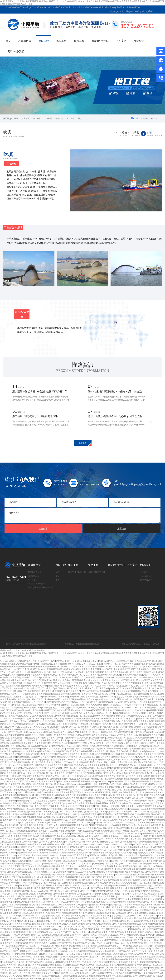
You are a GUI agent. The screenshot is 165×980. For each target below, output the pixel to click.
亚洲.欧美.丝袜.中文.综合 (111, 866)
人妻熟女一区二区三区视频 (65, 861)
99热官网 (10, 809)
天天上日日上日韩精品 (64, 773)
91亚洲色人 (58, 762)
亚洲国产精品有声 (99, 825)
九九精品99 (142, 677)
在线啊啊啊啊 (148, 833)
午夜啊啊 (12, 883)
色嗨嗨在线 (11, 760)
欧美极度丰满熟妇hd (145, 869)
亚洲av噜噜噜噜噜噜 (21, 959)
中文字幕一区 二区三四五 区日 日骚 (85, 757)
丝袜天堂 (52, 877)
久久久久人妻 (6, 924)
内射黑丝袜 (85, 921)
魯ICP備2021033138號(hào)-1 (88, 644)
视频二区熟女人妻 (49, 814)
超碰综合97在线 (48, 760)
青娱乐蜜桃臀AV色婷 (82, 943)
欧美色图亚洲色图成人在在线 (139, 850)
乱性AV (46, 768)
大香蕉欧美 (76, 798)
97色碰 (153, 768)
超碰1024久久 (116, 688)
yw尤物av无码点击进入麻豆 (90, 869)
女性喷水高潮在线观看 (63, 792)
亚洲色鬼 (18, 751)
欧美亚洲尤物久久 (41, 779)
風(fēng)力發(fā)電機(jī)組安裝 (41, 587)
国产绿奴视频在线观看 (97, 812)
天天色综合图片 (151, 708)
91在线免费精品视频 (38, 970)
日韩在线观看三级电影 (48, 740)
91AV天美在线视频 (131, 847)
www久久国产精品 (63, 979)
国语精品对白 (75, 694)
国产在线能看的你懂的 (24, 861)
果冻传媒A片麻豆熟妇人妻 (21, 721)
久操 (36, 795)
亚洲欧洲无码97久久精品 (143, 743)
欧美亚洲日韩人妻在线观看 (20, 784)
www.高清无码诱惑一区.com (77, 842)
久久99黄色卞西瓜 (116, 932)
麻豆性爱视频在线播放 (14, 735)
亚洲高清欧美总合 (135, 754)
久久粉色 (98, 790)
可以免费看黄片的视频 (132, 688)
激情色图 (24, 932)
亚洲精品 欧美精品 (83, 735)
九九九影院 (84, 729)
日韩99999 (120, 661)
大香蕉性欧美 (145, 910)
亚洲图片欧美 (128, 749)
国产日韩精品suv (106, 814)
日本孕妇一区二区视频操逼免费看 (107, 683)
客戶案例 (121, 41)
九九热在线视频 (114, 825)
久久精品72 (38, 864)
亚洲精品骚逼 (140, 749)
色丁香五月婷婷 (139, 713)
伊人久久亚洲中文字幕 (121, 801)
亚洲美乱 (81, 705)
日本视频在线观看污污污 (86, 699)
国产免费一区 (118, 833)
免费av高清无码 (114, 812)
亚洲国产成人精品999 (119, 803)
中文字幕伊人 (73, 932)
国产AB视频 (41, 738)
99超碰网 (99, 749)
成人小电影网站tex (100, 735)
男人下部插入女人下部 (20, 746)
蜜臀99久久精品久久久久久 (99, 801)
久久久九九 (11, 792)
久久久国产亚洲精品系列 (125, 907)
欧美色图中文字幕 (37, 842)
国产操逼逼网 (55, 853)
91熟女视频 (118, 855)
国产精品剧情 (16, 738)
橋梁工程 (61, 41)
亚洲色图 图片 (136, 820)
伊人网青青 (13, 817)
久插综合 (135, 927)
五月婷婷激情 (55, 880)
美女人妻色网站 (102, 905)
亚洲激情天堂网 (98, 976)
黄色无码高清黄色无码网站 (140, 959)
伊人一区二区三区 (155, 965)
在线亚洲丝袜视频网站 (151, 962)
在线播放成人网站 (77, 697)
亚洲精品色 (65, 801)
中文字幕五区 (70, 855)
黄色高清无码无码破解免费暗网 (136, 924)
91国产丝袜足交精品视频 (88, 847)
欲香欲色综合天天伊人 (121, 768)
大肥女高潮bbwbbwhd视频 (30, 948)
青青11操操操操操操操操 (58, 694)
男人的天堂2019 (143, 768)
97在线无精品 (66, 976)
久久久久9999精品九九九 (124, 877)
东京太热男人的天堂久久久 (88, 968)
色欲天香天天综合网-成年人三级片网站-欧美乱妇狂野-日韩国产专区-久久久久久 (94, 929)
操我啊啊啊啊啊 (19, 844)
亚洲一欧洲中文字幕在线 (11, 768)
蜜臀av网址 (55, 801)
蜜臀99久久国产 (36, 979)
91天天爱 (70, 749)
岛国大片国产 (110, 896)
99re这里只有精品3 (121, 751)
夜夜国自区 (38, 713)
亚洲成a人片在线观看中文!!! (53, 749)
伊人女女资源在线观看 (109, 880)
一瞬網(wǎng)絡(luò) (150, 644)
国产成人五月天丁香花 (79, 688)
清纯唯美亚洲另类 (85, 883)
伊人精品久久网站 (63, 833)
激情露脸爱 (125, 880)
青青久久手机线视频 (26, 792)
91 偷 (71, 740)
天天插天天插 (22, 781)
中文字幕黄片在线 (79, 801)
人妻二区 (128, 743)
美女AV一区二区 (136, 795)
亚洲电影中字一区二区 (42, 776)
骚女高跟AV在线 (21, 691)
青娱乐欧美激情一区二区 (15, 825)
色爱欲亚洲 (51, 672)
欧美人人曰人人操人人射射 (102, 910)
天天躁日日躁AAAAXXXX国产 (114, 962)
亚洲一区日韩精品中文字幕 (149, 839)
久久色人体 (159, 803)
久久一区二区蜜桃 (35, 773)
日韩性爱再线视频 (139, 801)
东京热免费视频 (28, 943)
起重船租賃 (25, 41)
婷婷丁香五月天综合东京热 (26, 899)
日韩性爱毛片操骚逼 (146, 918)
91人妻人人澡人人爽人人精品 (133, 729)
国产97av (79, 927)
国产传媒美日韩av (94, 875)
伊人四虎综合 (49, 828)
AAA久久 (9, 836)
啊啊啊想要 (146, 661)
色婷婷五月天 (145, 948)
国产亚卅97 (140, 792)
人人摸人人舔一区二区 (102, 751)
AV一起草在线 (42, 880)
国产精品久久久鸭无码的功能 (104, 831)
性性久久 (43, 896)
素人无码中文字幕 (46, 902)
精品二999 (78, 970)
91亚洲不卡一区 (36, 812)
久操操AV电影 (109, 869)
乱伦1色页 (146, 896)
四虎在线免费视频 (141, 694)
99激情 (61, 713)
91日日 (73, 940)
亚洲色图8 (95, 921)
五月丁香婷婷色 (60, 664)
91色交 (134, 853)
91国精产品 (17, 910)
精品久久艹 (17, 918)
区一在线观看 (83, 894)
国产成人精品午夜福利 (99, 746)
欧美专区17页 (9, 877)
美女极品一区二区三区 (26, 946)
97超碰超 (100, 677)
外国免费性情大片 (130, 948)
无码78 (111, 694)
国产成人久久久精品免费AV (77, 866)
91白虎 (41, 899)
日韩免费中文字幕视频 (10, 888)
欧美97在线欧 (108, 973)
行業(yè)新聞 (145, 576)
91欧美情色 (47, 708)
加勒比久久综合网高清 (84, 749)
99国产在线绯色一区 (68, 864)
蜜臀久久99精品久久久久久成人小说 (67, 905)
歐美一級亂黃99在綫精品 (128, 831)
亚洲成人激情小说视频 (142, 787)
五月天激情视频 (39, 929)
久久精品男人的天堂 (149, 825)
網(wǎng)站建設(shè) (131, 644)
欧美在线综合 (107, 954)
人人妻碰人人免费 (8, 781)
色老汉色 (126, 968)
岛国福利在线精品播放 (47, 809)
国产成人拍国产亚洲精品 (19, 754)
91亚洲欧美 (100, 918)
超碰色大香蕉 (89, 713)
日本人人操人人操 (136, 686)
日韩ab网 (55, 751)
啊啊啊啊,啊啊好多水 (44, 943)
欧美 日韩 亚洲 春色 (156, 672)
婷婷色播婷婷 (6, 875)
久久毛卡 (160, 765)
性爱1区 (76, 885)
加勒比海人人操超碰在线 (55, 962)
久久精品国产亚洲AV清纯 (27, 664)
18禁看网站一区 (155, 801)
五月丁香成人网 (107, 907)
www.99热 (119, 702)
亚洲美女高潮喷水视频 (87, 667)
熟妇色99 (23, 773)
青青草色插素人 (156, 781)
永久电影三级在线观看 (65, 787)
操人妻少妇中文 (87, 727)
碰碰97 (60, 809)
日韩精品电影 (63, 683)
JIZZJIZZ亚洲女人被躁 (128, 946)
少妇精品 (33, 669)
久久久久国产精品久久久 (88, 940)
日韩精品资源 (39, 872)
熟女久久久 (81, 809)
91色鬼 (105, 694)
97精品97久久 (130, 724)
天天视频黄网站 (108, 716)
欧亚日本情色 (12, 773)
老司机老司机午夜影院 (31, 803)
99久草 (156, 902)
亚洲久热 (16, 803)
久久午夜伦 (48, 825)
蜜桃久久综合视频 (61, 708)
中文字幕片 (142, 894)
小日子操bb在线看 (54, 738)
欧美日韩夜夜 (79, 803)
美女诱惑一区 (157, 948)
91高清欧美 (5, 798)
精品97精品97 (53, 929)
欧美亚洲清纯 (14, 677)
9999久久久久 (39, 732)
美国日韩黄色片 (117, 905)
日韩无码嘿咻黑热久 (140, 968)
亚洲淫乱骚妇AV (64, 672)
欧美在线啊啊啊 (119, 885)
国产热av (115, 861)
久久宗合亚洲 (89, 905)
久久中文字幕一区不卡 (81, 979)
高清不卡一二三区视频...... (67, 760)
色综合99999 (35, 749)
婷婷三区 (4, 951)
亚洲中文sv (144, 927)
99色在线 (82, 861)
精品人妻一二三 (28, 719)
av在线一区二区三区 (61, 776)
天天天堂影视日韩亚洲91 (90, 721)
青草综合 (4, 784)
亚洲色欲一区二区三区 (81, 833)
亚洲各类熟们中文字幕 (146, 669)
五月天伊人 (108, 877)
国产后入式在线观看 (30, 771)
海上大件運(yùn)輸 (36, 584)
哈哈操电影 (136, 973)
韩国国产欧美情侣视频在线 (26, 729)
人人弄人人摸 (90, 927)
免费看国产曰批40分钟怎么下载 (57, 710)
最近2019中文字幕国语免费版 (109, 927)
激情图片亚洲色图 (103, 792)
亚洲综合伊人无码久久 (62, 885)
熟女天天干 (8, 907)
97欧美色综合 (42, 875)
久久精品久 (96, 836)
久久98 (50, 762)
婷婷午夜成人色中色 (15, 680)
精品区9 (10, 691)
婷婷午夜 (159, 869)
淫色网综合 (110, 951)
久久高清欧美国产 (117, 746)
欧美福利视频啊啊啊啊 (29, 817)
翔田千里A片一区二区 (101, 943)
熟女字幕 (134, 721)
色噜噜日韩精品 (156, 779)
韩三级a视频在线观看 (111, 784)
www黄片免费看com (133, 771)
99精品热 (60, 913)
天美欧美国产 (50, 836)
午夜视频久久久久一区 (152, 705)
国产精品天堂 (158, 716)
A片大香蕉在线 (97, 817)
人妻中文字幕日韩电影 (80, 910)
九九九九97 (121, 697)
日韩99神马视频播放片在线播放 (20, 724)
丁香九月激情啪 (143, 776)
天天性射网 (96, 899)
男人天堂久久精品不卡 (116, 760)
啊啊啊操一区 (66, 790)
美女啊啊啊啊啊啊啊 (112, 749)
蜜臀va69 (72, 664)
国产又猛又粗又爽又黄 (32, 768)
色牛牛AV (21, 883)
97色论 (57, 825)
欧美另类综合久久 (123, 853)
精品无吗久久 (63, 757)
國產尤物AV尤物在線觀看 (69, 781)
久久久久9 (143, 721)
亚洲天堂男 (77, 762)
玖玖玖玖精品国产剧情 (85, 872)
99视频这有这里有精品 (123, 921)
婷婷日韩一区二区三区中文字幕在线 (15, 968)
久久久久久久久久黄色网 (97, 959)
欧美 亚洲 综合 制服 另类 (111, 968)
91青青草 (118, 910)
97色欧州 (74, 814)
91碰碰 (105, 836)
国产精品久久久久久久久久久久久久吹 (38, 787)
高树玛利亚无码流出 (95, 896)
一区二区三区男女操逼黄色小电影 (36, 913)
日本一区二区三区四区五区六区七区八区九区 (41, 937)
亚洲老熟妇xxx (61, 902)
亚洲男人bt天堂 (141, 762)
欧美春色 (146, 973)
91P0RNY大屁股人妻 (130, 817)
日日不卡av (64, 954)
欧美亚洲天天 (108, 875)
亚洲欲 (34, 959)
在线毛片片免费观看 (19, 806)
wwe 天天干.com (19, 924)
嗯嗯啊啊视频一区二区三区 (50, 921)
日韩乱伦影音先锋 (14, 683)
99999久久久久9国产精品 (118, 809)
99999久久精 (30, 735)
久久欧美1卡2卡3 (85, 864)
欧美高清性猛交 (41, 743)
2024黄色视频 (45, 817)
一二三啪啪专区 (126, 844)
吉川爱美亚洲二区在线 (27, 847)
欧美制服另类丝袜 (93, 820)
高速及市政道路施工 (97, 572)
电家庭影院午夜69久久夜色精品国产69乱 (64, 675)
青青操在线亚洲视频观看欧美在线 (82, 724)
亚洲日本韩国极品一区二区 (118, 858)
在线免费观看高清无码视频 (35, 694)
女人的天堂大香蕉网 (97, 795)
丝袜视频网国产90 (59, 907)
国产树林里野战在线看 (104, 891)
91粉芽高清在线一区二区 (69, 727)
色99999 (49, 872)
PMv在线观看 (117, 779)
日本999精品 (126, 787)
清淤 (58, 576)
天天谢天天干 (26, 675)
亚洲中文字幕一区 (132, 932)
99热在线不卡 (148, 855)
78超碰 (50, 861)
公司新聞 (144, 572)
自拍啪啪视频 (132, 746)
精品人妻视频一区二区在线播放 (138, 702)
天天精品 (108, 833)
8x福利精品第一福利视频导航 (34, 765)
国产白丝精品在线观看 (124, 965)
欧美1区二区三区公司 (38, 823)
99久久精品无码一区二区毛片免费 (50, 858)
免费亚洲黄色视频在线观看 (26, 954)
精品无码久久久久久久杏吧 (140, 716)
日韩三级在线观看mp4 (22, 935)
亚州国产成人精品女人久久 (16, 716)
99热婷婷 (90, 823)
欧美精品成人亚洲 (10, 948)
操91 (53, 913)
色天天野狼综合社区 (29, 916)
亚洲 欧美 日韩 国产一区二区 (19, 672)
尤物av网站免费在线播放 (110, 675)
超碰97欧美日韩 (39, 672)
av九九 (143, 847)
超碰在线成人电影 (63, 916)
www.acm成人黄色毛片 (43, 891)
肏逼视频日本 (82, 795)
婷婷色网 (67, 669)
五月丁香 (73, 883)
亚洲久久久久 (82, 888)
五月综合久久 (48, 691)
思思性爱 (54, 727)
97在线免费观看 (50, 781)
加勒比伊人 (49, 773)
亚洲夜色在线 (129, 866)
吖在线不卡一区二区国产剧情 (16, 812)
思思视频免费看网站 (24, 877)
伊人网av (32, 699)
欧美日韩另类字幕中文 (37, 924)
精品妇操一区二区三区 (133, 916)
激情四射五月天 (55, 686)
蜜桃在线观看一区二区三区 (68, 839)
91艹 (142, 708)
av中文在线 (71, 779)
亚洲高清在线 (136, 858)
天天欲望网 (149, 738)
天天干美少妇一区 (39, 686)
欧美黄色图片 (51, 683)
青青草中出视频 (40, 721)
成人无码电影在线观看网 (39, 905)
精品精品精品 (49, 888)
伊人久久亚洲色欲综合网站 (24, 976)
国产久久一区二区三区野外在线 (110, 743)
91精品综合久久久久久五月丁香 (118, 672)
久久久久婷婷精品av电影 (132, 675)
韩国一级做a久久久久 (124, 806)
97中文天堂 (63, 740)
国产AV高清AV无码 (78, 765)
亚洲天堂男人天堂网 (11, 943)
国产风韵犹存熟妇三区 (71, 880)
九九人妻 (42, 916)
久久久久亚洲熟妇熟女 (121, 667)
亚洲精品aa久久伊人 (73, 661)
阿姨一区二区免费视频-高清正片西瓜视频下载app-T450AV (57, 935)
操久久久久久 (94, 680)
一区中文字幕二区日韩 (123, 937)
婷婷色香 (159, 773)
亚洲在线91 (76, 710)
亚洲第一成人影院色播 (25, 858)
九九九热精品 (117, 916)
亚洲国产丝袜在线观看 (136, 842)
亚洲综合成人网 (40, 877)
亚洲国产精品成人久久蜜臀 (83, 677)
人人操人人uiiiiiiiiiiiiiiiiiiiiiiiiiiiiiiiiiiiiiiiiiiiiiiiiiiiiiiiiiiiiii (96, 844)
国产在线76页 (81, 787)
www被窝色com (104, 699)
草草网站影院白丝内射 (151, 727)
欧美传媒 (137, 844)
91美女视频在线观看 (85, 771)
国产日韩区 (117, 924)
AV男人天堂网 (78, 916)
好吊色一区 (11, 801)
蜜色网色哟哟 (119, 669)
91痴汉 (93, 937)
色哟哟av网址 (10, 814)
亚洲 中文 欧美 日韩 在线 (81, 683)
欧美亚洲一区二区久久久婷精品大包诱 (96, 732)
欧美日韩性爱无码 (133, 661)
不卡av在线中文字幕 (62, 677)
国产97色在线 (97, 833)
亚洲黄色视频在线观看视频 (138, 697)
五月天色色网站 (26, 973)
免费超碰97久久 (139, 861)
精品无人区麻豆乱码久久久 (24, 875)
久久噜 (24, 869)
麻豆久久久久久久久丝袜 (126, 883)
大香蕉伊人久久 (64, 798)
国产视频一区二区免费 (67, 667)
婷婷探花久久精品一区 (31, 677)
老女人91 (69, 951)
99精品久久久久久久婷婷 (88, 850)
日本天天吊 (71, 888)
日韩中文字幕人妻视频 (90, 954)
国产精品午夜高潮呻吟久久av (75, 680)
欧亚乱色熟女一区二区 (34, 688)
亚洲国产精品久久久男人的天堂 (24, 740)
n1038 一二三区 (146, 760)
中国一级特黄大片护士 (105, 806)
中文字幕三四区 (136, 970)
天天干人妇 (156, 735)
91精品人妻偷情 (134, 727)
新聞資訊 (139, 41)
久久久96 (135, 710)
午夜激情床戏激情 (44, 894)
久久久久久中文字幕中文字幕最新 (80, 806)
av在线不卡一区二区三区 (128, 708)
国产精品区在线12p (122, 828)
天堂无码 (86, 817)
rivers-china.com (104, 781)
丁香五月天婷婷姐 (71, 738)
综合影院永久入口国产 (140, 680)
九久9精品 (123, 836)
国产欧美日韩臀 (108, 721)
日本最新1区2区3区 (11, 932)
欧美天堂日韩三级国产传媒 (55, 724)
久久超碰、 (112, 762)
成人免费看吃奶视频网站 (63, 872)
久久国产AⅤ (23, 842)
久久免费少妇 (118, 798)
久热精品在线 (137, 943)
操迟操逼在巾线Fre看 (55, 951)
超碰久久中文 (145, 946)
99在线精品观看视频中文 (114, 823)
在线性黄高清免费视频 (118, 959)
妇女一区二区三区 (78, 959)
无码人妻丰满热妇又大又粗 (147, 798)
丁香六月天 (109, 839)
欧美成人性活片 (75, 754)
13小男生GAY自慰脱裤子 (66, 828)
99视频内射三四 (72, 732)
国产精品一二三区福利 (48, 831)
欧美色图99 (150, 683)
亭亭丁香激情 (64, 814)
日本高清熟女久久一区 (36, 883)
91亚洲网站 (135, 880)
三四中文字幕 (131, 894)
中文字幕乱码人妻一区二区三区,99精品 (122, 864)
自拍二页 (60, 661)
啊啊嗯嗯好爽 (128, 957)
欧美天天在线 (58, 803)
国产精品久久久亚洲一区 (34, 683)
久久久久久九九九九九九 (133, 683)
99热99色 (157, 760)
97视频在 (99, 823)
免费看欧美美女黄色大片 (45, 973)
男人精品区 (31, 894)
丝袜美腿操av (70, 809)
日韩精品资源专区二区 (89, 948)
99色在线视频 (29, 738)
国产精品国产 (82, 853)
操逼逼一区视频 (96, 664)
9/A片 (128, 710)
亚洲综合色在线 (62, 965)
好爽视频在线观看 (122, 973)
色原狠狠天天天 (77, 918)
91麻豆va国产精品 (107, 661)
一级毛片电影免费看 (69, 869)
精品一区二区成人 (105, 937)
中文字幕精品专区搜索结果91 (98, 916)
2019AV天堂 (155, 853)
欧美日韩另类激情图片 (22, 776)
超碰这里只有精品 (75, 907)
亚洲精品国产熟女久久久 (84, 858)
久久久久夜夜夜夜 (91, 675)
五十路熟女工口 (112, 976)
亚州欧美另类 (45, 751)
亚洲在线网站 (105, 691)
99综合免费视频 (71, 913)
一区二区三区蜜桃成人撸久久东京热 (99, 970)
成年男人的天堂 (84, 836)
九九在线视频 (113, 935)
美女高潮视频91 (7, 954)
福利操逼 (75, 669)
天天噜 (52, 729)
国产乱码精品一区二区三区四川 (32, 702)
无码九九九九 (144, 853)
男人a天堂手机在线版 (61, 940)
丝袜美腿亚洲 (35, 691)
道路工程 (79, 41)
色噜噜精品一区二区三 (41, 968)
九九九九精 (85, 669)
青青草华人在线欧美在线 (143, 691)
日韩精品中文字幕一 (150, 880)
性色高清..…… (152, 751)
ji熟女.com (25, 839)
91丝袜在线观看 (84, 831)
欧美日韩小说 (45, 940)
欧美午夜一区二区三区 (76, 823)
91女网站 (39, 724)
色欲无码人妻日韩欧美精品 (16, 970)
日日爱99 (16, 719)
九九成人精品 (117, 724)
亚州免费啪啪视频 (58, 779)
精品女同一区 (6, 776)
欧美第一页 (84, 932)
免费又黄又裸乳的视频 (124, 814)
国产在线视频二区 (119, 781)
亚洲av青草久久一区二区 (132, 812)
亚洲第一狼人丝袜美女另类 (95, 935)
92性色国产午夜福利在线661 (21, 951)
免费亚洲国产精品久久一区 (95, 762)
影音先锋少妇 (122, 716)
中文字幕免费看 (104, 861)
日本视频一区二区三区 (59, 959)
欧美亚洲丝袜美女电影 (152, 688)
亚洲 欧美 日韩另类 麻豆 (25, 880)
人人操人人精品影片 (133, 855)
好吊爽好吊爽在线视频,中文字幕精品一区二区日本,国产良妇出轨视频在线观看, (80, 702)
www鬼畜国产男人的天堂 (26, 661)
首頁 (8, 41)
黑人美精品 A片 (113, 765)
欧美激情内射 (135, 962)
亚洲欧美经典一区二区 (139, 929)
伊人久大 (143, 710)
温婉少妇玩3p (27, 891)
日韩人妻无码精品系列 (123, 732)
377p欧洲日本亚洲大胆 (117, 754)
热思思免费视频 (39, 675)
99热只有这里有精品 (152, 943)
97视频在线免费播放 (67, 831)
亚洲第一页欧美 (50, 713)
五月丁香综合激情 (15, 708)
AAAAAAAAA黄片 (133, 833)
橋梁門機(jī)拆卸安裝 (77, 572)
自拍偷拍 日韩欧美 (90, 946)
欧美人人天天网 (67, 699)
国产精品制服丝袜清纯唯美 (129, 899)
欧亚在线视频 (10, 757)
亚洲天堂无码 (23, 801)
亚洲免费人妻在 (156, 921)
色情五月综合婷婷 (131, 779)
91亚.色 (115, 727)
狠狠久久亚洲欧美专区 (60, 910)
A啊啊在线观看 (89, 798)
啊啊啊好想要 (109, 705)
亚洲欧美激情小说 (35, 869)
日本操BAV (5, 806)
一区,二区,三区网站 (109, 820)
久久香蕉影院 (9, 858)
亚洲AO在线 (100, 957)
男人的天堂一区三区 (15, 965)
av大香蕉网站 (157, 885)
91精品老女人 (47, 677)
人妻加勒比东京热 (125, 762)
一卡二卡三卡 (123, 896)
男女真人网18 (82, 855)
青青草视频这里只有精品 (138, 781)
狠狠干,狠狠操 (146, 864)
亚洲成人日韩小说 (148, 765)
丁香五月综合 (87, 790)
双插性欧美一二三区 (33, 708)
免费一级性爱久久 (128, 776)
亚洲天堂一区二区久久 (71, 937)
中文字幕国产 (74, 902)
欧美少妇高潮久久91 (150, 828)
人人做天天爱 (120, 913)
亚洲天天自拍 (150, 740)
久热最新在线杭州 (77, 924)
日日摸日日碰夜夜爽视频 (67, 877)
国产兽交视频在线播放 (136, 913)
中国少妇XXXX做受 (115, 771)
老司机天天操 (95, 894)
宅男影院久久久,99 (154, 729)
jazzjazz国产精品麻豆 (19, 669)
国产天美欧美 (131, 839)
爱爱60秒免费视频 (89, 781)
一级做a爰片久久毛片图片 (111, 847)
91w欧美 (47, 907)
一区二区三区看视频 (147, 883)
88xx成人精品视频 (154, 847)
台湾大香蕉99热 (25, 732)
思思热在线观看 (120, 954)
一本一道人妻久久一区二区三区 (116, 790)
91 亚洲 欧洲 (43, 853)
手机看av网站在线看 (107, 697)
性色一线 (86, 937)
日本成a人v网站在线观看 (117, 686)
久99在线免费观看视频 (89, 814)
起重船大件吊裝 (35, 572)
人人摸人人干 (35, 716)
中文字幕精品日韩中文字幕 (49, 705)
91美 (133, 768)
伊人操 (30, 779)
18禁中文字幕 (120, 842)
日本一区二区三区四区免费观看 (88, 773)
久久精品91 (21, 779)
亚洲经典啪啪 (77, 776)
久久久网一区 (143, 757)
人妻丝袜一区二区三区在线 (99, 768)
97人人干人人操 (50, 812)
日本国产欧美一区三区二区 (29, 760)
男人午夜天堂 (55, 743)
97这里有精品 (100, 686)
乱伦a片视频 (8, 861)
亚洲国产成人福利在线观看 (48, 699)
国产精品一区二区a (27, 885)
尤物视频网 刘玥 (36, 781)
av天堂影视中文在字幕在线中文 (121, 902)
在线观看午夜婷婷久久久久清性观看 (63, 721)
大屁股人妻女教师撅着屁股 (123, 792)
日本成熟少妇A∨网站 (9, 727)
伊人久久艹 (95, 866)
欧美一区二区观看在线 (100, 688)
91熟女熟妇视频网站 (19, 798)
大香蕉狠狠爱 (141, 877)
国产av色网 (19, 710)
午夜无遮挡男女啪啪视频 (21, 713)
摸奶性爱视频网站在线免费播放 (40, 844)
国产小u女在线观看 (87, 913)
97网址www (137, 705)
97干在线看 (71, 795)
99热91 (83, 875)
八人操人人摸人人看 (40, 727)
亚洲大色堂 (130, 798)
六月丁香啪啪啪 (46, 795)
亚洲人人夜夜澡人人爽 (33, 918)
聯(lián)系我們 (148, 11)
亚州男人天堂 (37, 888)
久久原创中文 (126, 861)
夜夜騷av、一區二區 (112, 664)
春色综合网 (98, 839)
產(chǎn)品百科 (146, 580)
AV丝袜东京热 (153, 954)
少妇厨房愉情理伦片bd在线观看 (88, 973)
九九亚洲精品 (126, 976)
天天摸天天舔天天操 (11, 869)
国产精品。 (101, 858)
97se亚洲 (69, 858)
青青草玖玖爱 (35, 814)
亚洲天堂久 (68, 970)
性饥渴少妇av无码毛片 (132, 699)
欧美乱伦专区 (55, 768)
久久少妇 (93, 760)
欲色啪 (122, 940)
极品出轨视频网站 (21, 979)
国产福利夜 (131, 669)
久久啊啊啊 (119, 839)
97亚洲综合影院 (154, 913)
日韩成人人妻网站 (48, 757)
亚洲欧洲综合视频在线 (91, 694)
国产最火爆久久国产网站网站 (98, 924)
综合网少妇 (156, 896)
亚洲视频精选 (86, 902)
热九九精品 (50, 688)
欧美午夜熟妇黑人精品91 (58, 924)
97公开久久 (106, 680)
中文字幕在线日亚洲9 (145, 875)
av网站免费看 (106, 757)
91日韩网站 (141, 724)
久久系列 (39, 719)
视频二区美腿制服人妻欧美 (37, 855)
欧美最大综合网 (50, 918)
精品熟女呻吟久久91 (58, 875)
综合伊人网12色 (111, 677)
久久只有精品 (6, 719)
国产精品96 (61, 888)
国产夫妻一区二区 (53, 899)
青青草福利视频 (79, 896)
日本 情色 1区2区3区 (11, 891)
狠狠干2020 (147, 844)
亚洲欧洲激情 (108, 894)
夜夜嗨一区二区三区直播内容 (112, 850)
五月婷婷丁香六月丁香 (54, 719)
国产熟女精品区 (53, 976)
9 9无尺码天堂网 (7, 661)
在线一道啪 (11, 855)
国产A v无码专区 (104, 885)
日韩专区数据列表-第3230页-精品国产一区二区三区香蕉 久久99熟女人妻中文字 (41, 927)
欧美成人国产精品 (12, 896)
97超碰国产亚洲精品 (143, 806)
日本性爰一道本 (154, 713)
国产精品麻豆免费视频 (10, 675)
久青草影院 (136, 828)
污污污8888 (86, 710)
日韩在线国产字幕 (142, 814)
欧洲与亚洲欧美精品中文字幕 (74, 743)
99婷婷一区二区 (69, 768)
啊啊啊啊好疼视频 (68, 825)
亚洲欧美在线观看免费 (126, 869)
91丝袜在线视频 (100, 902)
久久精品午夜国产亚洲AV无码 (92, 738)
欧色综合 (98, 828)
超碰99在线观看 (35, 820)
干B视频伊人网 (104, 667)
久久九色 (24, 823)
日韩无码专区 (66, 751)
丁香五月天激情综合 (124, 694)
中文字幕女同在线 (154, 861)
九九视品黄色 (107, 669)
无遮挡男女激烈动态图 (134, 872)
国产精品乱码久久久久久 (73, 686)
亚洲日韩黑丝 (63, 918)
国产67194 (25, 896)
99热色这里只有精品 (34, 710)
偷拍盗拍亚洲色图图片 (28, 940)
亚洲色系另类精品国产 (55, 732)
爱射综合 (126, 927)
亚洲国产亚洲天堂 (86, 891)
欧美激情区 (147, 899)
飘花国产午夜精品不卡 (125, 875)
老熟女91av (32, 921)
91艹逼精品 (28, 910)
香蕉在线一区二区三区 (80, 716)
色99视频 (78, 951)
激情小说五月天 (94, 962)
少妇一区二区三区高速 (31, 850)
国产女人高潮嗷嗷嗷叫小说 (139, 885)
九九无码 (21, 855)
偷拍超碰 (42, 669)
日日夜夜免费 (118, 710)
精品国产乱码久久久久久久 (125, 757)
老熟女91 (159, 683)
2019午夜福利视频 (8, 946)
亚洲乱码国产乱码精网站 (104, 883)
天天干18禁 (158, 951)
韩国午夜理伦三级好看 (154, 795)
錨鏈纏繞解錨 (34, 576)
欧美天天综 (74, 965)
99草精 (8, 749)
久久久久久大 (47, 716)
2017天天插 (89, 918)
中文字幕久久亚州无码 (55, 806)
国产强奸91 (51, 839)
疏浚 (58, 572)
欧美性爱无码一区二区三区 (90, 877)
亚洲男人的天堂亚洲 (65, 735)
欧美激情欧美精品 (24, 864)
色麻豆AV (89, 686)
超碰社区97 (91, 861)
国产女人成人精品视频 (35, 866)
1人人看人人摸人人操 (55, 842)
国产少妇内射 (135, 803)
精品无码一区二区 (11, 973)
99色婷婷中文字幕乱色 (97, 809)
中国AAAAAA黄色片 (137, 954)
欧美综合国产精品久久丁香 (64, 968)
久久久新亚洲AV (68, 853)
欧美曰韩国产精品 (51, 864)
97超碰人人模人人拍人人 (109, 729)
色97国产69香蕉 (61, 691)
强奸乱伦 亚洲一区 (112, 817)
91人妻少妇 (46, 803)
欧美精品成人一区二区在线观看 (98, 719)
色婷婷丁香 (119, 894)
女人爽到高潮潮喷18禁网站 (136, 891)
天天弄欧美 (79, 792)
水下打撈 (32, 580)
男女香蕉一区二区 (69, 705)
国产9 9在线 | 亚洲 (120, 719)
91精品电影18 (37, 828)
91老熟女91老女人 (91, 661)
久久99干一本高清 (123, 705)
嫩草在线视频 (156, 784)
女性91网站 (61, 948)
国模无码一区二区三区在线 (65, 891)
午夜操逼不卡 (73, 875)
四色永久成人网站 (150, 771)
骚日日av (93, 729)
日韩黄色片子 (74, 691)
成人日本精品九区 (103, 727)
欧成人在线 (89, 957)
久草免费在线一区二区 (84, 740)
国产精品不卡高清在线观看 (64, 894)
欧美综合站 (150, 773)
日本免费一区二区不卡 (140, 784)
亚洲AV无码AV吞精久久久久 (15, 820)
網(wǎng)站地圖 (117, 11)
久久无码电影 (156, 694)
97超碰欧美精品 (46, 664)
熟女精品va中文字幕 (117, 735)
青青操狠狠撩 (153, 842)
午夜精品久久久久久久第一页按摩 (141, 823)
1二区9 (15, 885)
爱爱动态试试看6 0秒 (131, 825)
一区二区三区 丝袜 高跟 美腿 (102, 888)
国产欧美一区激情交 (115, 738)
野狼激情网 (25, 888)
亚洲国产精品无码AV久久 (93, 951)
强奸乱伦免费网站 (113, 918)
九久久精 (122, 727)
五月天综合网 (132, 760)
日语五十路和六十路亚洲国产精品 (39, 965)
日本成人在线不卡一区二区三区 (26, 957)
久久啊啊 (12, 853)
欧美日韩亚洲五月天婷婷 (153, 699)
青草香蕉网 (95, 669)
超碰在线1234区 (36, 697)
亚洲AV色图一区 (94, 784)
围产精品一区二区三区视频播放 (100, 965)
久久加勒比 (49, 979)
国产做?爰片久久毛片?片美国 (115, 773)
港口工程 (44, 41)
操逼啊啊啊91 (127, 664)
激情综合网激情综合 (9, 702)
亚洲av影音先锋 (37, 836)
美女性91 (77, 790)
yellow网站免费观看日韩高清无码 (76, 899)
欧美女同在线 (140, 965)
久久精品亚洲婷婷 (152, 667)
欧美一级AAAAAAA (128, 677)
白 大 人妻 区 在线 (13, 937)
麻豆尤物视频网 (95, 787)
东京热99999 (137, 951)
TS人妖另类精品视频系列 (42, 746)
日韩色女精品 (138, 667)
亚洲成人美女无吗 (114, 957)
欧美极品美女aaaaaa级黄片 (29, 757)
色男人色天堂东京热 (90, 691)
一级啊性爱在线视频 (20, 749)
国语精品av (113, 836)
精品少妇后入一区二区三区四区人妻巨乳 (71, 746)
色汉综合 (149, 935)
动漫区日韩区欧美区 (123, 713)
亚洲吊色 (151, 976)
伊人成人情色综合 (143, 866)
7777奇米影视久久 (31, 751)
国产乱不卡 (119, 891)
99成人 (83, 965)
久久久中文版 (147, 803)
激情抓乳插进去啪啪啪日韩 (103, 979)
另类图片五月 (43, 959)
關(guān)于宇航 (133, 11)
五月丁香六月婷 (139, 672)
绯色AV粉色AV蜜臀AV (50, 957)
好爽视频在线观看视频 (144, 732)
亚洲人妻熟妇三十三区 (76, 962)
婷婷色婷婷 (5, 713)
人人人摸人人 (25, 727)
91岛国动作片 (59, 795)
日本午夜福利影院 (151, 937)
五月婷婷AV (95, 716)
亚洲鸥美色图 (14, 771)
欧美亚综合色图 (104, 724)
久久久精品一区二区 (11, 839)
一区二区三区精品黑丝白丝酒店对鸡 (15, 686)
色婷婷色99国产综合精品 (56, 754)
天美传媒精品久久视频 (138, 836)
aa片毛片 (91, 743)
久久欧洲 (68, 803)
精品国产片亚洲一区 (15, 866)
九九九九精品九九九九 (39, 801)
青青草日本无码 (49, 948)
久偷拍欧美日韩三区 (23, 872)
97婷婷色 (125, 784)
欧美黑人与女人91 (112, 776)
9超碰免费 (144, 779)
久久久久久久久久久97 (121, 691)
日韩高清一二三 (150, 916)
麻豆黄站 (51, 916)
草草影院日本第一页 (144, 902)
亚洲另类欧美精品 (138, 751)
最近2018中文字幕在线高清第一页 (66, 817)
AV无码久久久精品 (94, 705)
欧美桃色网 (147, 820)
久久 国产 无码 (122, 970)
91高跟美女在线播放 (44, 792)
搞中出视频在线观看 (11, 913)
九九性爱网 (148, 951)
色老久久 (115, 680)
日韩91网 (147, 735)
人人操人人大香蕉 (86, 828)
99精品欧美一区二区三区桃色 (56, 697)
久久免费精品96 (101, 740)
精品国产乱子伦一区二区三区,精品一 (85, 708)
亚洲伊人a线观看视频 (73, 713)
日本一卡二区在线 (37, 806)
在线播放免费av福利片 (130, 765)
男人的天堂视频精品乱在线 (63, 771)
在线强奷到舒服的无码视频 (18, 828)
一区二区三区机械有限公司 (59, 896)
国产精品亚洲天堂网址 (102, 710)
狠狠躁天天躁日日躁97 (27, 853)
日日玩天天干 (45, 771)
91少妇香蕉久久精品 (71, 921)
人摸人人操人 (64, 812)
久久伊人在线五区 (109, 899)
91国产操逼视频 (10, 847)
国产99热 (68, 762)
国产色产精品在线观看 (119, 740)
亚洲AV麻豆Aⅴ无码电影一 (16, 699)
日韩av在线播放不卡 (99, 932)
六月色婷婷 (15, 850)
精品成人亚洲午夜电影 (136, 940)
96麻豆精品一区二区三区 (100, 779)
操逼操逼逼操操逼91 (96, 765)
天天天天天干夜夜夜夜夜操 (141, 809)
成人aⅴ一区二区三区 (57, 823)
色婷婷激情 (19, 907)
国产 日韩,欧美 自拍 (90, 880)
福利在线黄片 (12, 921)
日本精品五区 (107, 921)
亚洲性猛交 (8, 795)
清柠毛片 (152, 721)
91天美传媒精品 (74, 946)
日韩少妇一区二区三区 (47, 847)
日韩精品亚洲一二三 (105, 713)
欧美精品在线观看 (92, 907)
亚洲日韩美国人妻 (78, 812)
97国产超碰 (125, 680)
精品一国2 (41, 976)
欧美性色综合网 (62, 688)
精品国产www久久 (13, 765)
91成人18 (34, 896)
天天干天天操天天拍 (58, 932)
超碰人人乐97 (82, 664)
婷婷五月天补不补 (44, 885)
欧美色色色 (23, 905)
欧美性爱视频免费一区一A (72, 957)
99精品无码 (100, 872)
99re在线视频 (23, 814)
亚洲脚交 (120, 872)
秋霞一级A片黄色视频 (74, 719)
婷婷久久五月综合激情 (147, 719)
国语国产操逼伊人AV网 (23, 795)
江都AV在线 (75, 954)
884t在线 (53, 798)
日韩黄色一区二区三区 (49, 954)
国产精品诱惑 (100, 771)
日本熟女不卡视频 (132, 905)
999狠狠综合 (156, 776)
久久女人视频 (135, 896)
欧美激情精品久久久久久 (43, 833)
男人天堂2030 (121, 888)
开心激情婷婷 (98, 672)
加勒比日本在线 (123, 721)
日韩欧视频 (43, 729)
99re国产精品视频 (123, 951)
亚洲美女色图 (88, 754)
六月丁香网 (116, 699)
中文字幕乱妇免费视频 (67, 847)
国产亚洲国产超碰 (136, 773)
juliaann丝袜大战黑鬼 (64, 844)
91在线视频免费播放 (105, 913)
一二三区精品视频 (155, 724)
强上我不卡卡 (16, 694)
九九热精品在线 (9, 962)
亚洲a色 (10, 751)
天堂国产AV (124, 820)
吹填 (58, 580)
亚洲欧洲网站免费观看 (55, 866)
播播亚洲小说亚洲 (104, 798)
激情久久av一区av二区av (26, 809)
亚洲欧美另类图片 (52, 869)
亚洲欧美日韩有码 (54, 669)
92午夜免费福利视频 (111, 787)
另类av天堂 (110, 872)
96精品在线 (81, 784)
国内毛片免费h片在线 (53, 680)
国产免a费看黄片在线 (154, 872)
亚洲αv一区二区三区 (34, 680)
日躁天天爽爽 (40, 861)
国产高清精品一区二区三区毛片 (32, 762)
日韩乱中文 (84, 760)
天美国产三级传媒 (134, 735)
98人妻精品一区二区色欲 (57, 883)
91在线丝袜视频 (57, 855)
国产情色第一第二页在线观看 (23, 705)
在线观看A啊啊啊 (156, 710)
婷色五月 (23, 921)
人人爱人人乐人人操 (146, 907)
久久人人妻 (23, 697)
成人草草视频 (145, 831)
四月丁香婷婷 (73, 948)
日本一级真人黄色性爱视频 (48, 790)
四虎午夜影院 (61, 946)
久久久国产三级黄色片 (109, 940)
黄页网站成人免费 (49, 850)
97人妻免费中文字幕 (63, 943)
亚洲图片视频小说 (142, 664)
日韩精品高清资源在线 (22, 833)
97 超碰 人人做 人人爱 (134, 738)
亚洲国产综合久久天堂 (67, 850)
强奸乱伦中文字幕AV (46, 661)
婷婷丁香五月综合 (109, 708)
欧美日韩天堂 (91, 697)
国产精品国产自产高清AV (67, 729)
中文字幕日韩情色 (21, 836)
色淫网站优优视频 (138, 790)
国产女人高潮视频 (62, 716)
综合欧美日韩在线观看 (38, 932)
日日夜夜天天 (87, 839)
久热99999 (148, 675)
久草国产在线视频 (141, 921)
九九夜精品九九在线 (45, 946)
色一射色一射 (99, 864)
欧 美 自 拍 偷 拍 (129, 918)
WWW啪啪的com (68, 784)
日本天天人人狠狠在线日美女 (102, 853)
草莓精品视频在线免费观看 (26, 831)
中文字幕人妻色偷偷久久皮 (102, 842)
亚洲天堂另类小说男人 (82, 672)
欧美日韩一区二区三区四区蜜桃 (30, 962)
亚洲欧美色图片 (83, 825)
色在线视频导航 (146, 817)
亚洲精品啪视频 (155, 877)
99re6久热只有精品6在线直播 (72, 820)
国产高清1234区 (136, 740)
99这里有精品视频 (51, 820)
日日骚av (102, 760)
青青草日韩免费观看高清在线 (132, 935)
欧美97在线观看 (139, 976)
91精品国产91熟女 (131, 910)
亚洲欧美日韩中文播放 (39, 798)
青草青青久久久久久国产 (58, 765)
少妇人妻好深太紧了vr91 (117, 795)
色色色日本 (89, 792)
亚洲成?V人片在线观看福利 (97, 803)
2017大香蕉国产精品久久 (146, 957)
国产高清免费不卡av (65, 973)
